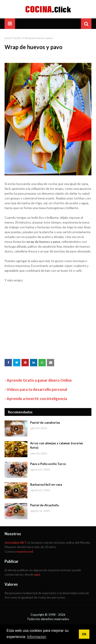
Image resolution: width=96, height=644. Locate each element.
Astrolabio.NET (16, 542)
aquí (37, 574)
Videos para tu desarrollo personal (37, 389)
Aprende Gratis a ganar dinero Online (39, 380)
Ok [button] (84, 634)
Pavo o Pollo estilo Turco (48, 464)
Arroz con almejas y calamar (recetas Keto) (57, 445)
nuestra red (25, 551)
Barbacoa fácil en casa (46, 484)
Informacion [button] (37, 637)
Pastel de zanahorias (45, 423)
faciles (18, 38)
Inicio (8, 38)
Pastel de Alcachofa (44, 505)
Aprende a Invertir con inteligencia (37, 399)
